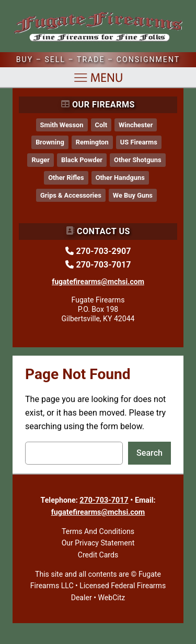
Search (149, 453)
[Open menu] (98, 78)
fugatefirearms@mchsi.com (98, 512)
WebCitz (111, 598)
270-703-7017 (104, 500)
